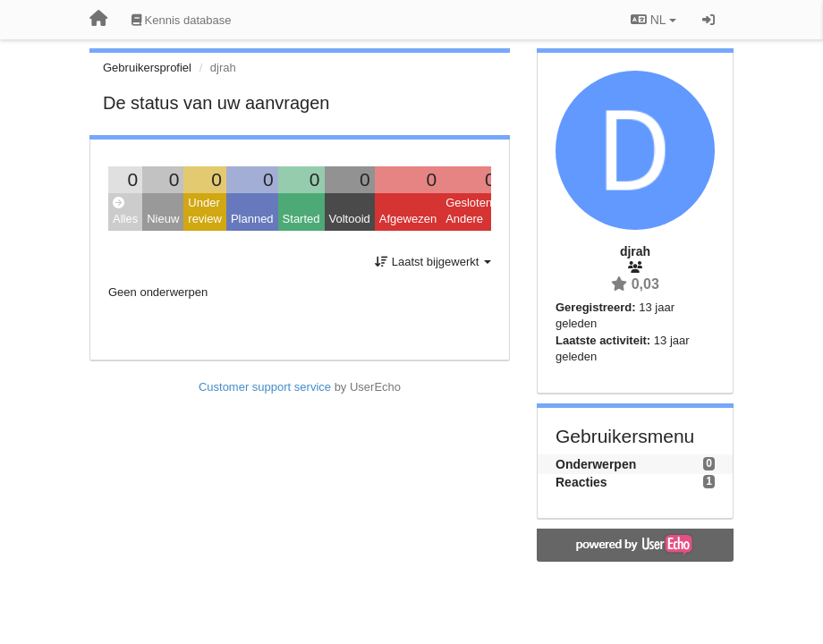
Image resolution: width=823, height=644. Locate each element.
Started (301, 219)
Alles (125, 212)
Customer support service (265, 387)
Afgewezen (408, 219)
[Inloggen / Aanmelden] (708, 20)
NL (653, 20)
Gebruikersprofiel (147, 68)
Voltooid (350, 219)
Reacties (581, 482)
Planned (252, 219)
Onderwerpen (596, 464)
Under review (205, 211)
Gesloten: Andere (471, 211)
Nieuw (163, 219)
